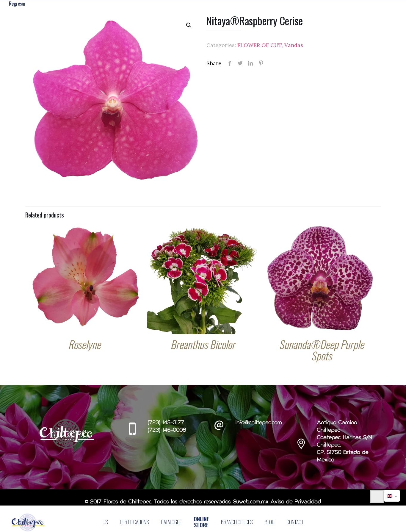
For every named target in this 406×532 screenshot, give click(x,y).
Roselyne (84, 345)
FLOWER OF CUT (260, 46)
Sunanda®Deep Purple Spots (321, 350)
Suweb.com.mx (251, 503)
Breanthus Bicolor (203, 345)
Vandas (294, 46)
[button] (189, 26)
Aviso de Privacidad (296, 503)
